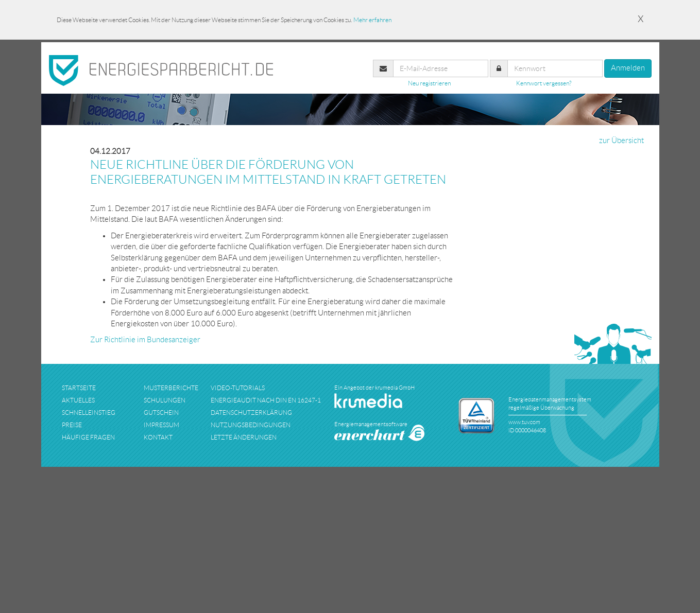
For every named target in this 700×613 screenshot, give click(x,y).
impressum (161, 425)
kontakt (158, 437)
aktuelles (78, 400)
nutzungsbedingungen (251, 425)
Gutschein (161, 413)
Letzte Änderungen (244, 437)
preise (72, 425)
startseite (79, 388)
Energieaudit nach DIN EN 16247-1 (266, 400)
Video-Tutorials (238, 388)
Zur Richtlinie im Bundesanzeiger (145, 340)
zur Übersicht (621, 141)
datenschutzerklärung (251, 413)
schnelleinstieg (89, 413)
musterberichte (171, 388)
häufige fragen (88, 437)
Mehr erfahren (372, 20)
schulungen (165, 400)
